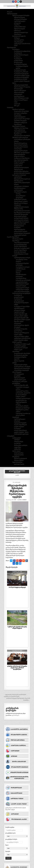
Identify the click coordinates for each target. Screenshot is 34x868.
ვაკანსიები (18, 443)
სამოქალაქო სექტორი (19, 36)
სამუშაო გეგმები (17, 342)
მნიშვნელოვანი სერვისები (20, 138)
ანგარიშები (16, 352)
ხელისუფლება (12, 47)
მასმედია (17, 38)
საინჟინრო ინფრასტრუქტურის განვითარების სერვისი (21, 229)
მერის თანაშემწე (19, 92)
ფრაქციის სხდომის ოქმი (21, 318)
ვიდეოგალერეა (19, 455)
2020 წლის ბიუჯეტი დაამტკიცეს (17, 587)
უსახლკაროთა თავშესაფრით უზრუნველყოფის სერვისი (21, 166)
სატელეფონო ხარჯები (23, 288)
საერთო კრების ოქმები (21, 316)
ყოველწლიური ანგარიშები (22, 353)
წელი (7, 845)
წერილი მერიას (19, 460)
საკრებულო (16, 49)
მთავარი (10, 12)
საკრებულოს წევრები (21, 64)
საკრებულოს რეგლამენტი (22, 306)
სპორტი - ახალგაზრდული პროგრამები (21, 196)
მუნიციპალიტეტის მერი (21, 85)
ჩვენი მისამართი (18, 462)
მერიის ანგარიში (19, 361)
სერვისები (10, 107)
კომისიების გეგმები (20, 346)
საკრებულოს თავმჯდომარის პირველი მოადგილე (21, 55)
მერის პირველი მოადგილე (22, 87)
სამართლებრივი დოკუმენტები (22, 293)
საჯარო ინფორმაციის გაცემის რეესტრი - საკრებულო (20, 427)
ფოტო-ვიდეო (17, 451)
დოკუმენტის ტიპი (11, 833)
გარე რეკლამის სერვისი (21, 220)
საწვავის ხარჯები (21, 286)
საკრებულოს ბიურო (20, 70)
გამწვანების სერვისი (20, 199)
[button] (7, 10)
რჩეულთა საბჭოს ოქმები (22, 337)
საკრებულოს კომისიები (21, 72)
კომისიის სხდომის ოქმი (21, 385)
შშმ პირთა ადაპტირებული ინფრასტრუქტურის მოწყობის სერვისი (22, 154)
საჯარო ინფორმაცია (13, 237)
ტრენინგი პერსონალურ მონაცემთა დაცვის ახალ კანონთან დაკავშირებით (17, 668)
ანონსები (17, 440)
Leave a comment (23, 500)
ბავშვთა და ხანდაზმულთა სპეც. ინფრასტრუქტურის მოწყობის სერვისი (22, 160)
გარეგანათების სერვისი (21, 218)
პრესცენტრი (11, 436)
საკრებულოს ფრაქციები (21, 74)
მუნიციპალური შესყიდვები (22, 368)
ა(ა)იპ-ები (17, 104)
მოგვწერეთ (16, 457)
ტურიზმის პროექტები (21, 121)
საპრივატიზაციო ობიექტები (22, 366)
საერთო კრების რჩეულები (22, 81)
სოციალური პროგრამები (22, 111)
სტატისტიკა (18, 34)
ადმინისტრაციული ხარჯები (22, 258)
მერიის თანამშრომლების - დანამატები (21, 275)
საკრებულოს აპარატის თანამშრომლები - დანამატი (23, 269)
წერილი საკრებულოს (21, 458)
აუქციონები (18, 447)
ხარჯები (15, 256)
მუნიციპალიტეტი (12, 14)
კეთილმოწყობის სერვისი (22, 222)
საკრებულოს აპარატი (21, 79)
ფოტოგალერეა (19, 453)
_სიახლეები (17, 482)
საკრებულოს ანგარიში (21, 355)
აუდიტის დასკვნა (19, 312)
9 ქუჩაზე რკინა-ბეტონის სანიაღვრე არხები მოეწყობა (17, 628)
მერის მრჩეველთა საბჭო (22, 98)
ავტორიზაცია (15, 715)
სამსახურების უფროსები (21, 434)
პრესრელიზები (19, 442)
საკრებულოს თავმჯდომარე (22, 51)
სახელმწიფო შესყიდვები (22, 370)
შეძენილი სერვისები (19, 109)
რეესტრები (16, 417)
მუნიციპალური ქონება (21, 365)
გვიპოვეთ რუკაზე (19, 464)
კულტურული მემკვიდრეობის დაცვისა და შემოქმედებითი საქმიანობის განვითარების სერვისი (22, 181)
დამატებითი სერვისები (19, 175)
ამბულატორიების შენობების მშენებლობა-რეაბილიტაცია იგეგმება (17, 491)
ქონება (15, 363)
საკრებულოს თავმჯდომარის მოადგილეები (18, 61)
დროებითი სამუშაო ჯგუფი (22, 76)
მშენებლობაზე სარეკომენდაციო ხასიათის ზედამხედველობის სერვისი (22, 211)
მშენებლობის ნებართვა (21, 128)
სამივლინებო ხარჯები (23, 290)
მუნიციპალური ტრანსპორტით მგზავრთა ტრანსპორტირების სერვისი (22, 171)
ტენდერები (18, 449)
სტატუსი (8, 851)
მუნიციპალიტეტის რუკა (21, 32)
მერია (14, 83)
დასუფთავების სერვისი (21, 147)
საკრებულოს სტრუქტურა (22, 77)
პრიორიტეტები (17, 372)
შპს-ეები (17, 106)
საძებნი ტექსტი (10, 827)
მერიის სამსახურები (20, 91)
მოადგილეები (19, 89)
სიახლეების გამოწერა (21, 445)
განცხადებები (17, 438)
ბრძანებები (18, 323)
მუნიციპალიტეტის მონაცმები (21, 15)
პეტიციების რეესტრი (20, 423)
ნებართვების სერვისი (19, 126)
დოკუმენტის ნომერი (11, 839)
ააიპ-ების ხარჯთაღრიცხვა (22, 291)
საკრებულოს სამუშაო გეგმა (22, 344)
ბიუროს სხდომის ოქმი (21, 314)
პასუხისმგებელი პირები (21, 254)
